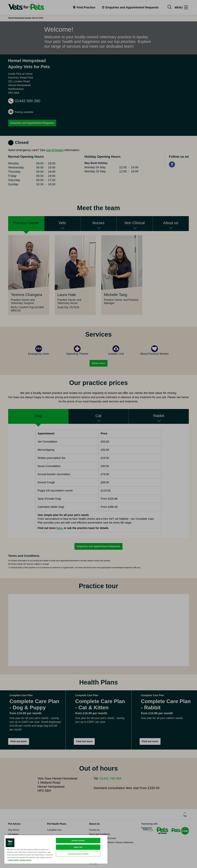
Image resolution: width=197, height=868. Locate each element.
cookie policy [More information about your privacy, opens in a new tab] (13, 860)
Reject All (78, 847)
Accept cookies (78, 840)
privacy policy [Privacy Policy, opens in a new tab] (25, 860)
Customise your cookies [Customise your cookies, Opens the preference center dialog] (78, 854)
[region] (56, 849)
